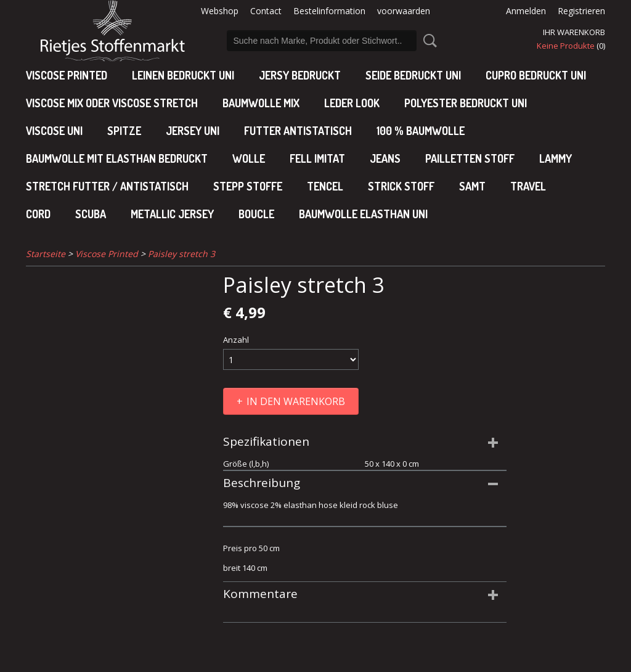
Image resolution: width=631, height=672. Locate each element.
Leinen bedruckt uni (183, 75)
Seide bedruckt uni (413, 75)
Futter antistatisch (298, 131)
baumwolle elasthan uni (363, 214)
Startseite (46, 254)
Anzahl (236, 340)
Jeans (385, 158)
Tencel (325, 186)
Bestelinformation (329, 11)
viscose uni (54, 131)
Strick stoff (401, 186)
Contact (266, 11)
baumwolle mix (261, 103)
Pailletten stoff (470, 158)
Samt (472, 186)
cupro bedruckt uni (536, 75)
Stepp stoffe (248, 186)
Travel (528, 186)
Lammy (556, 158)
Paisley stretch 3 (181, 254)
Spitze (124, 131)
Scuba (91, 214)
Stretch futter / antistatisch (107, 186)
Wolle (249, 158)
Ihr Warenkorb (574, 32)
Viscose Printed (67, 75)
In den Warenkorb (296, 401)
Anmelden (526, 11)
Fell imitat (317, 158)
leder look (352, 103)
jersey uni (193, 131)
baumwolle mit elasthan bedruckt (117, 158)
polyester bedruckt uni (466, 103)
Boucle (256, 214)
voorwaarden (404, 11)
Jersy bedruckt (300, 75)
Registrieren (581, 11)
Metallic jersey (172, 214)
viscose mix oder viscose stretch (112, 103)
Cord (38, 214)
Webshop (220, 11)
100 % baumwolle (421, 131)
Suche (428, 41)
